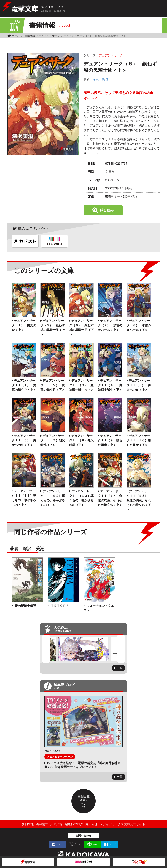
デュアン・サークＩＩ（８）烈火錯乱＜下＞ (81, 440)
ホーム (16, 36)
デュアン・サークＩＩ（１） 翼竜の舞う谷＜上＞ (24, 385)
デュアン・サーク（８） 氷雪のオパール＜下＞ (139, 325)
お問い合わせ (83, 836)
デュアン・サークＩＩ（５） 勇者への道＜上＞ (139, 385)
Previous (46, 649)
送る (95, 844)
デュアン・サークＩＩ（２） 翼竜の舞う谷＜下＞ (53, 385)
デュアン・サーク (49, 36)
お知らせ (91, 824)
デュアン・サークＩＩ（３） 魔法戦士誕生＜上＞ (81, 385)
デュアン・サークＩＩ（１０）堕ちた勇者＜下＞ (139, 440)
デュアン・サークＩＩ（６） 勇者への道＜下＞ (24, 440)
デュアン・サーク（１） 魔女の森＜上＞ (24, 325)
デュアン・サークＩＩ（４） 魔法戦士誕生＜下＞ (110, 385)
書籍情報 (30, 36)
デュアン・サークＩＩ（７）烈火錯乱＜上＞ (53, 440)
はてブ (112, 844)
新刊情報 (28, 824)
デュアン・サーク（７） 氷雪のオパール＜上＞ (110, 325)
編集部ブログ (74, 824)
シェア (60, 844)
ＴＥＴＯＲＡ (59, 606)
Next (121, 649)
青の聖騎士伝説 (25, 606)
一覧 (120, 668)
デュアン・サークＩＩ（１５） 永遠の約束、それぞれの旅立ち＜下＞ (139, 500)
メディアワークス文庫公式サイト (122, 824)
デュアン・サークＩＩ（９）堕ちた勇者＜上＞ (110, 440)
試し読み (107, 210)
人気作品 (57, 824)
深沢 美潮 (100, 79)
